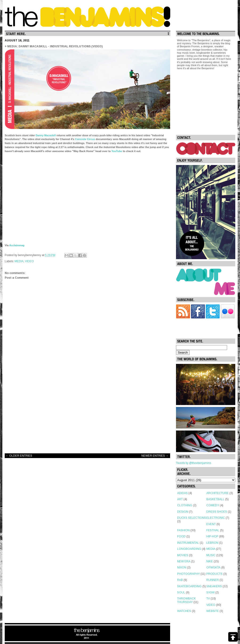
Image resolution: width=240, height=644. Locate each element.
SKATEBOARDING (189, 586)
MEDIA (19, 261)
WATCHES (184, 611)
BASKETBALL (215, 499)
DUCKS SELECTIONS (192, 518)
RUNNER (213, 580)
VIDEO (29, 261)
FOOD (181, 536)
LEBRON (212, 543)
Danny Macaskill (46, 135)
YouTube (117, 151)
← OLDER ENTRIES (19, 456)
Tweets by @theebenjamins (194, 463)
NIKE (210, 561)
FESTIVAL (213, 530)
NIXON (182, 568)
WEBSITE (213, 611)
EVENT (211, 524)
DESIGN (183, 512)
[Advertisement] (88, 412)
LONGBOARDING (189, 549)
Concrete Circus (85, 139)
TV (208, 599)
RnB (180, 580)
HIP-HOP (212, 536)
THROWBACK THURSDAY (186, 600)
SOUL (181, 592)
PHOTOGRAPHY (188, 574)
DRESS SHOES (217, 512)
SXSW (210, 592)
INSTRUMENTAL (188, 543)
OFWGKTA (213, 568)
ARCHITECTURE (218, 493)
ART (180, 499)
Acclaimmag (17, 245)
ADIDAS (182, 493)
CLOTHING (185, 505)
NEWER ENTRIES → (155, 456)
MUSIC (211, 555)
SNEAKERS (214, 586)
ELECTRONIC (216, 518)
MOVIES (183, 555)
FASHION (183, 530)
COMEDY (213, 505)
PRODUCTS (214, 574)
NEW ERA (184, 561)
